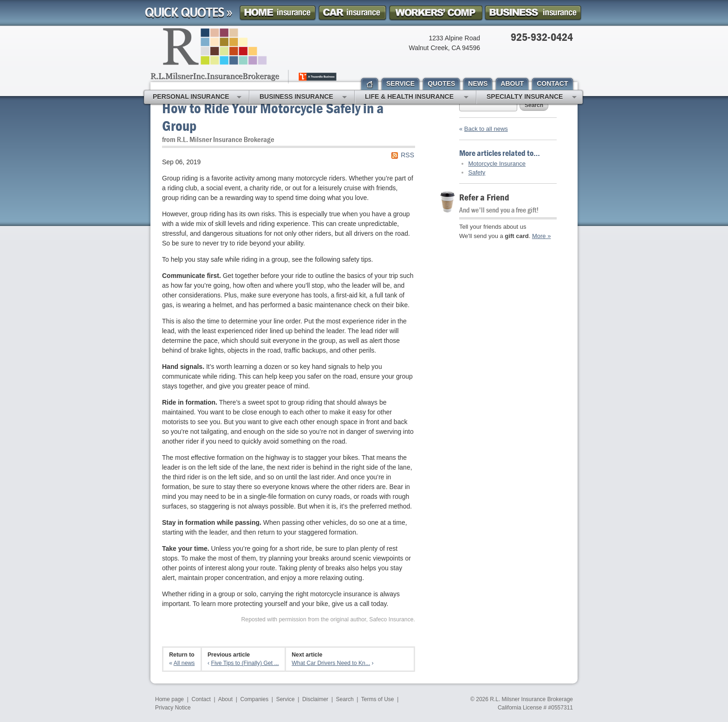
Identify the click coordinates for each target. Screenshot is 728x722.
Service (286, 699)
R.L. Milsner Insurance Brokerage (531, 699)
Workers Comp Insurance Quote (435, 13)
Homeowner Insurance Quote (278, 13)
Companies (254, 699)
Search (534, 105)
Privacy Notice (173, 708)
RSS (407, 155)
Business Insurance (303, 97)
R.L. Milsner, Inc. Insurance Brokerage (244, 56)
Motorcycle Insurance (497, 164)
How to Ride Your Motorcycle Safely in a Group (273, 117)
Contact (201, 699)
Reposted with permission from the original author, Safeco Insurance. (328, 619)
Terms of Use (378, 699)
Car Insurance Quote (352, 13)
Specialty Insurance (532, 97)
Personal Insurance (197, 97)
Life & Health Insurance (417, 97)
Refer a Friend (484, 197)
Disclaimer (315, 699)
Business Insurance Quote (533, 13)
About (225, 699)
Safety (477, 172)
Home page (169, 699)
